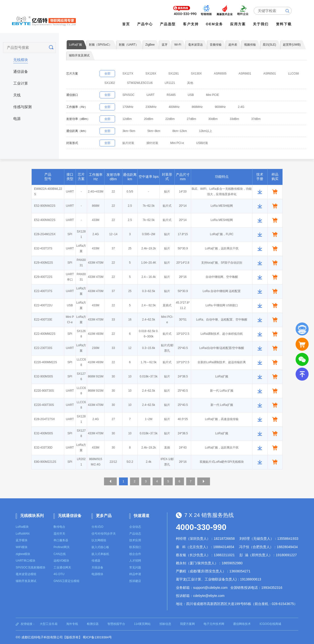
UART (155, 95)
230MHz (155, 107)
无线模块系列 (32, 516)
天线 (17, 94)
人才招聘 (135, 561)
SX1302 (135, 83)
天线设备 (97, 567)
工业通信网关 (62, 567)
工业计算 (21, 82)
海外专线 (72, 624)
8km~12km (185, 131)
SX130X (204, 74)
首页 (127, 24)
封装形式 (72, 143)
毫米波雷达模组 (26, 574)
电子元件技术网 (214, 624)
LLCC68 (111, 83)
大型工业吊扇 (49, 624)
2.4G (251, 107)
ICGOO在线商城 (270, 624)
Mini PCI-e (183, 143)
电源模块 (97, 574)
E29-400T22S (43, 278)
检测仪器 (93, 624)
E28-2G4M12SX (45, 235)
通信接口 (72, 95)
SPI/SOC (131, 95)
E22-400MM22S (45, 335)
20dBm (153, 119)
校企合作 (135, 554)
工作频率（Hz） (77, 107)
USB (198, 95)
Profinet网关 (61, 547)
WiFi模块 (22, 547)
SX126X (155, 74)
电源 (17, 118)
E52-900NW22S (45, 206)
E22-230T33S (43, 349)
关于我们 (262, 24)
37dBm (268, 119)
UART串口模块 (26, 561)
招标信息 (165, 624)
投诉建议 (135, 581)
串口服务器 (61, 541)
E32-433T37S (43, 249)
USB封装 (209, 143)
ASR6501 (282, 74)
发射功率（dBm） (78, 119)
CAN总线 (59, 554)
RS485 (177, 95)
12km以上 (213, 131)
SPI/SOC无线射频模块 (31, 567)
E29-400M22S (44, 263)
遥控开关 (59, 534)
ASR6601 (255, 74)
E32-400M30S (44, 434)
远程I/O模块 (61, 561)
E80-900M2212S (45, 463)
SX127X (130, 74)
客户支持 (192, 24)
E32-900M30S (44, 377)
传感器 (96, 561)
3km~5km (131, 131)
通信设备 (21, 71)
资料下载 (285, 24)
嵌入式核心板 (100, 547)
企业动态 (135, 527)
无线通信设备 (70, 516)
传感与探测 (22, 106)
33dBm (245, 119)
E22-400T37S (43, 292)
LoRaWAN (23, 534)
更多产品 (104, 516)
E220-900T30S (44, 391)
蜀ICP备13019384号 (97, 637)
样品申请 (135, 574)
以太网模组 (99, 541)
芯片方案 (72, 74)
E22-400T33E (43, 320)
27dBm (199, 119)
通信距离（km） (77, 131)
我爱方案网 (187, 624)
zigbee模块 (23, 554)
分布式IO (98, 527)
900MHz (229, 107)
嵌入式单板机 (100, 554)
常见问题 (135, 567)
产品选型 (169, 24)
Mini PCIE (221, 95)
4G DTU (59, 574)
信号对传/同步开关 (104, 534)
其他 (220, 83)
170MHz (130, 107)
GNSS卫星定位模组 (66, 581)
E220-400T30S (44, 406)
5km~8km (158, 131)
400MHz (180, 107)
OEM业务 (216, 24)
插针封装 (156, 143)
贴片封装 (131, 143)
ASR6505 (229, 74)
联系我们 (135, 547)
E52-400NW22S (45, 221)
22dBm (176, 119)
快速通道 (142, 516)
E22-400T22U (43, 306)
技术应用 (135, 541)
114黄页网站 (142, 624)
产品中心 (146, 24)
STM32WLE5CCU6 (167, 83)
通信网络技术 (242, 624)
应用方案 (239, 24)
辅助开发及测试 (26, 581)
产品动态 (135, 534)
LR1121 (198, 83)
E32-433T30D (43, 448)
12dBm (130, 119)
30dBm (222, 119)
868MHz (204, 107)
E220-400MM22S (46, 363)
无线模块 (21, 59)
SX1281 (179, 74)
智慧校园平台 (116, 624)
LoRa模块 (22, 527)
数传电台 (59, 527)
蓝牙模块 (22, 541)
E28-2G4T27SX (45, 420)
